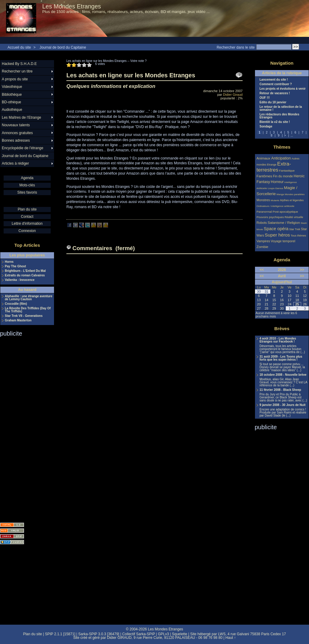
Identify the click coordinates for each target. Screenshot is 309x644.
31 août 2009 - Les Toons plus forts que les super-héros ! (281, 358)
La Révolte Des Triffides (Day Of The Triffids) (28, 310)
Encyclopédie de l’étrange (22, 148)
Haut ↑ (231, 638)
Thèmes (282, 147)
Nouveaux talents (16, 125)
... (292, 135)
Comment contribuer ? (276, 84)
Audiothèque (12, 110)
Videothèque (12, 87)
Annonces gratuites (17, 133)
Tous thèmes (298, 236)
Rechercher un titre (17, 71)
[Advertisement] (24, 428)
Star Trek (295, 229)
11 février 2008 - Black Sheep (280, 390)
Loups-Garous (275, 188)
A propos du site (15, 79)
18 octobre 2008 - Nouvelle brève (283, 375)
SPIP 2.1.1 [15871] (60, 634)
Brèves (282, 328)
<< (262, 270)
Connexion (27, 231)
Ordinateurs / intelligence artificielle (276, 206)
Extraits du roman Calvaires (25, 275)
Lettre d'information (27, 224)
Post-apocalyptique (285, 212)
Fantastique (287, 171)
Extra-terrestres (274, 167)
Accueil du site (19, 47)
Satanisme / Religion (284, 222)
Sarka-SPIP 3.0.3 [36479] (99, 634)
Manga (280, 194)
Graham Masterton (18, 320)
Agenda (27, 178)
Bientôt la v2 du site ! (275, 122)
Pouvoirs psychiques (270, 217)
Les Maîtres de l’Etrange (21, 118)
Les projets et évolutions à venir (283, 89)
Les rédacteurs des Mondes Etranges (279, 116)
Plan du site (27, 209)
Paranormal (264, 212)
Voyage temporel (283, 241)
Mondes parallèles (295, 194)
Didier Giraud (233, 95)
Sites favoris (27, 192)
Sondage (266, 127)
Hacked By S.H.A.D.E (19, 64)
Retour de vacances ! (275, 93)
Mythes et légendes (292, 200)
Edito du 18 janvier (273, 102)
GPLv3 (163, 634)
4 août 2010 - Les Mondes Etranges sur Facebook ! (278, 340)
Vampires (263, 241)
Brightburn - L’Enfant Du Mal (25, 271)
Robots (262, 223)
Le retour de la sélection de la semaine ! (281, 108)
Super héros (277, 235)
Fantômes (264, 176)
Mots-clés (27, 185)
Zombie (262, 247)
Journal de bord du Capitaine (63, 47)
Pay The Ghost (15, 266)
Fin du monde (283, 176)
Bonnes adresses (16, 140)
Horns (9, 262)
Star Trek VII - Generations (24, 316)
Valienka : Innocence (20, 280)
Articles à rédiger (15, 163)
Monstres (263, 200)
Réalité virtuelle (294, 217)
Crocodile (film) (16, 304)
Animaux (264, 158)
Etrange (272, 165)
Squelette (180, 634)
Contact (27, 217)
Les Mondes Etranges (72, 6)
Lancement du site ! (274, 80)
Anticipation (281, 158)
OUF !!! (265, 98)
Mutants (275, 200)
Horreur (277, 182)
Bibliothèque (12, 95)
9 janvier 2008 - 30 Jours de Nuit (282, 405)
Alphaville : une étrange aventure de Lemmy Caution (29, 298)
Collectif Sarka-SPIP (139, 634)
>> (302, 270)
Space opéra (276, 229)
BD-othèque (11, 102)
